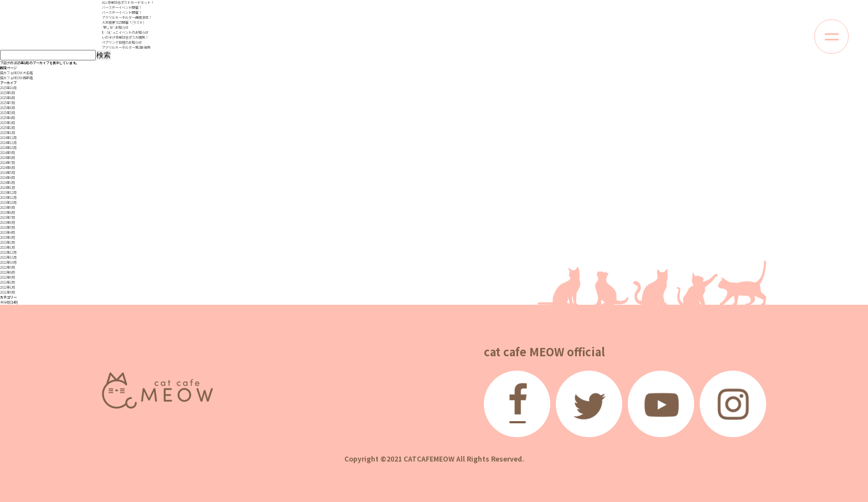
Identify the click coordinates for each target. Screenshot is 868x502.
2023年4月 (7, 232)
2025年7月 (7, 103)
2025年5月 (7, 113)
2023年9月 (7, 208)
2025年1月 (7, 133)
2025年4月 (7, 118)
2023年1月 (7, 247)
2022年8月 (7, 272)
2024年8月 (7, 158)
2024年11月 (8, 143)
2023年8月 (7, 212)
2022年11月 (8, 257)
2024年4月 (7, 178)
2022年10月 (8, 262)
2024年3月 (7, 183)
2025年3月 (7, 123)
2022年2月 (7, 282)
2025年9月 (7, 93)
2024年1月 (7, 188)
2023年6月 (7, 222)
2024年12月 (8, 138)
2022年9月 (7, 267)
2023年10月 (8, 203)
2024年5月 (7, 173)
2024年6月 (7, 168)
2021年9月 (7, 292)
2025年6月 (7, 108)
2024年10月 (8, 148)
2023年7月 (7, 217)
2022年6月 (7, 277)
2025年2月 (7, 128)
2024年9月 (7, 153)
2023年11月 (8, 198)
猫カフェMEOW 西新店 (16, 78)
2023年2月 (7, 242)
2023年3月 (7, 237)
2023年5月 (7, 227)
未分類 (5, 302)
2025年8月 (7, 98)
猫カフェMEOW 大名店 (16, 73)
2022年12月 (8, 252)
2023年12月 (8, 193)
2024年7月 (7, 163)
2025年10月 (8, 88)
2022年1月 (7, 287)
